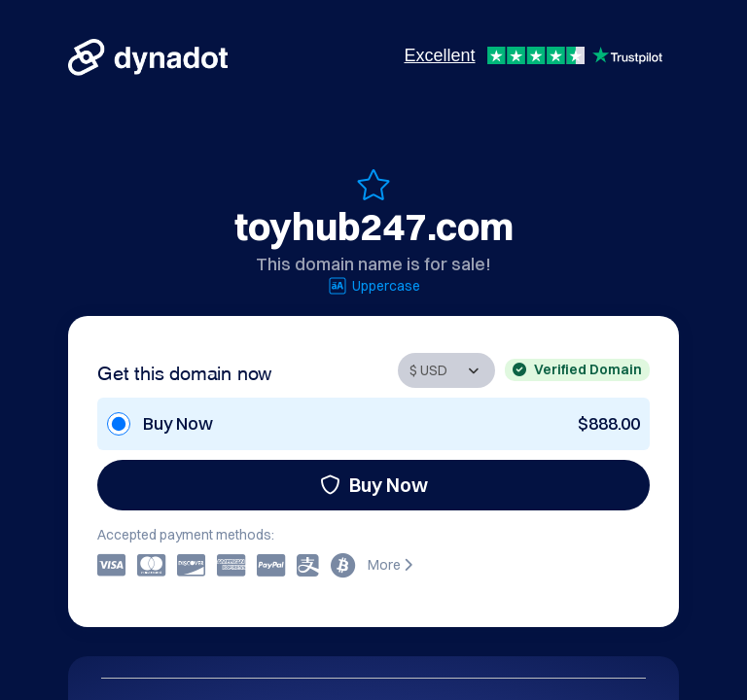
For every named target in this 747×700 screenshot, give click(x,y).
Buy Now (374, 485)
